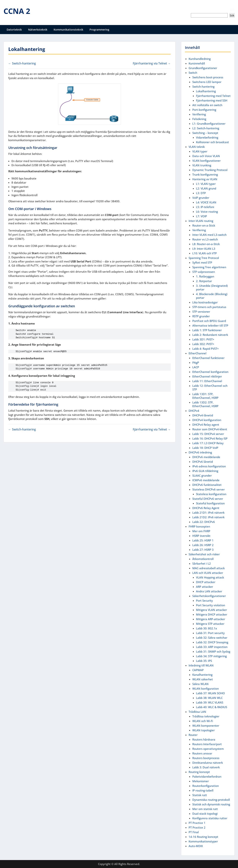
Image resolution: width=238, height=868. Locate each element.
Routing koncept (199, 772)
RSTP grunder (201, 316)
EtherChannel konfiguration (210, 372)
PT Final (194, 832)
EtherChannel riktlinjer (207, 376)
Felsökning (199, 119)
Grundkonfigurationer (203, 68)
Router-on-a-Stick (204, 225)
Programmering (99, 30)
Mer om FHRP (201, 531)
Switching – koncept (205, 133)
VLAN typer (200, 151)
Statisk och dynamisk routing (211, 804)
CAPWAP (198, 670)
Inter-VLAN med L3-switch (209, 235)
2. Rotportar (204, 281)
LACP (196, 367)
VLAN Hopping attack (210, 577)
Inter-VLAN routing (201, 221)
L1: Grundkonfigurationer (209, 124)
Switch (193, 73)
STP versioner (201, 312)
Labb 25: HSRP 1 (203, 540)
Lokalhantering (206, 91)
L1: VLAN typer (206, 184)
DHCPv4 (194, 411)
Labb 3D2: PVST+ (203, 344)
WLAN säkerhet (203, 679)
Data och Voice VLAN (206, 156)
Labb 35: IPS (204, 661)
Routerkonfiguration (206, 786)
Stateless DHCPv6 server (209, 489)
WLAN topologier (204, 730)
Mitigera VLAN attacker (211, 610)
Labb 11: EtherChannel (207, 381)
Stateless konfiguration (211, 494)
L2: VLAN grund (206, 188)
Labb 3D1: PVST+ (203, 339)
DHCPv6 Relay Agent (206, 508)
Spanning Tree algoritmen (209, 267)
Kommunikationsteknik (68, 30)
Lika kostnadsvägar (205, 302)
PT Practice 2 (197, 827)
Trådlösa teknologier (206, 716)
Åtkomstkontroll (203, 559)
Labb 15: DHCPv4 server (208, 434)
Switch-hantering (203, 87)
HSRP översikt (201, 536)
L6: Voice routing (207, 212)
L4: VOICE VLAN (206, 202)
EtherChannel (198, 353)
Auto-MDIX (196, 846)
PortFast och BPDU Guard (209, 321)
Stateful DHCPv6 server (208, 499)
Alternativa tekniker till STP (210, 325)
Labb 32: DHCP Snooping (212, 642)
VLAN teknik (197, 147)
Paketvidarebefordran (207, 776)
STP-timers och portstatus (209, 307)
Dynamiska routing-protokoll (211, 800)
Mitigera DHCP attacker (212, 614)
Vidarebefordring (207, 137)
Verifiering (199, 114)
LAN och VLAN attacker (208, 573)
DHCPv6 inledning (200, 452)
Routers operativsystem (208, 749)
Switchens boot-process (208, 77)
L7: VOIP (201, 216)
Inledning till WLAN (201, 665)
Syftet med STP (202, 262)
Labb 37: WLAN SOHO (210, 693)
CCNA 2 (17, 11)
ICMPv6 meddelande (206, 480)
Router (193, 735)
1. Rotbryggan (205, 276)
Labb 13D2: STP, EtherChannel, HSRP (205, 404)
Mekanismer (201, 781)
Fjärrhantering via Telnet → (152, 63)
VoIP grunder (201, 198)
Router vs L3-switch (205, 239)
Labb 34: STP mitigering (211, 656)
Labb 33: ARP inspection (212, 647)
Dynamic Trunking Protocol (210, 170)
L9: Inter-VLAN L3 (204, 249)
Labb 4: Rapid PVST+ (206, 349)
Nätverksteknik (38, 30)
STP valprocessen (204, 272)
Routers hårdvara (204, 739)
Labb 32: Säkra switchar (212, 638)
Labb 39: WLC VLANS (210, 702)
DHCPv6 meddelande (206, 457)
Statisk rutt (200, 795)
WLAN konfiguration (206, 689)
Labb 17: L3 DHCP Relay (208, 443)
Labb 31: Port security (210, 633)
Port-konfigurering (204, 110)
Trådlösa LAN (197, 712)
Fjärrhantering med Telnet (213, 96)
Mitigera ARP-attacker (211, 619)
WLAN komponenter (206, 726)
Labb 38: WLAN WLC (209, 698)
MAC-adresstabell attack (209, 568)
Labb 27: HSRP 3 (203, 550)
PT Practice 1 (197, 823)
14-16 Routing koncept (203, 837)
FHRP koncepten (199, 526)
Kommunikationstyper (203, 841)
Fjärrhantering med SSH (212, 100)
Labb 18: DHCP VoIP (205, 448)
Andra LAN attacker (209, 591)
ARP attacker (205, 587)
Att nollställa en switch (207, 105)
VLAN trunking (202, 165)
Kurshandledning (200, 59)
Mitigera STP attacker (210, 624)
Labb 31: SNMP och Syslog (213, 651)
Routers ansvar (202, 753)
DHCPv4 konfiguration (207, 420)
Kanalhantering (202, 675)
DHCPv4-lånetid (203, 415)
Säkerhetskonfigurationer (209, 596)
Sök (232, 9)
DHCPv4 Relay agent (206, 425)
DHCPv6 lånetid (203, 462)
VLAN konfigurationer (206, 161)
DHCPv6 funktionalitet (207, 485)
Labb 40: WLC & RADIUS (212, 707)
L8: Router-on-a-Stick (206, 244)
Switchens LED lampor (207, 82)
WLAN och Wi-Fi (203, 721)
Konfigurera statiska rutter (210, 818)
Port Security (204, 601)
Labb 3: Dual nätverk (206, 767)
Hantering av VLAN (205, 179)
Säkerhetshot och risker (204, 554)
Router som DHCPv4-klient (210, 429)
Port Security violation (211, 605)
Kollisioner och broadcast (212, 142)
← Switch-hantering (22, 63)
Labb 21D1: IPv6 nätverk (208, 513)
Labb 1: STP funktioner (207, 330)
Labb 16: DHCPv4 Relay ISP (210, 438)
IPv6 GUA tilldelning (205, 471)
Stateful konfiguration (210, 503)
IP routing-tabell (203, 790)
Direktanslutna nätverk (208, 763)
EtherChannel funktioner (208, 358)
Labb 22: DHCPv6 (204, 522)
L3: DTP (201, 193)
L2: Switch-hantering (206, 128)
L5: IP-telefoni (205, 207)
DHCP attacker (206, 582)
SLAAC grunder (202, 475)
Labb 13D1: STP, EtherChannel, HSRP (205, 396)
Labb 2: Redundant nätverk (210, 335)
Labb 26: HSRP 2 (203, 545)
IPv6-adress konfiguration (209, 466)
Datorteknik (14, 30)
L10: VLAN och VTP (205, 253)
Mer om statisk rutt (205, 809)
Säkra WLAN (200, 684)
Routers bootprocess (206, 758)
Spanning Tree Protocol (204, 258)
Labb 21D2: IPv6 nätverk (208, 517)
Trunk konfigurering (205, 174)
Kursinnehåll (197, 63)
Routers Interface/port (207, 744)
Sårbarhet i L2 (202, 563)
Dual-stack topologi (205, 814)
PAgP (196, 363)
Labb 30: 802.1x (206, 628)
